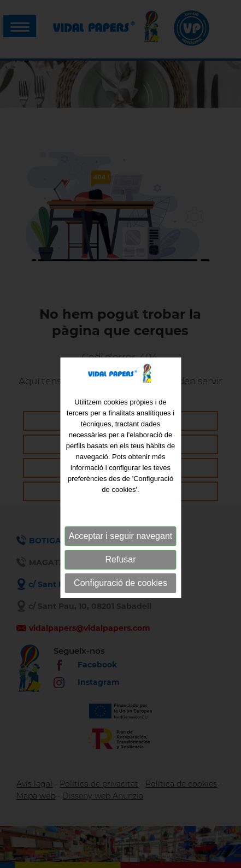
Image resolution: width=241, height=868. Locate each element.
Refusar (120, 576)
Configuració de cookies (120, 600)
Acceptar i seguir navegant (120, 553)
